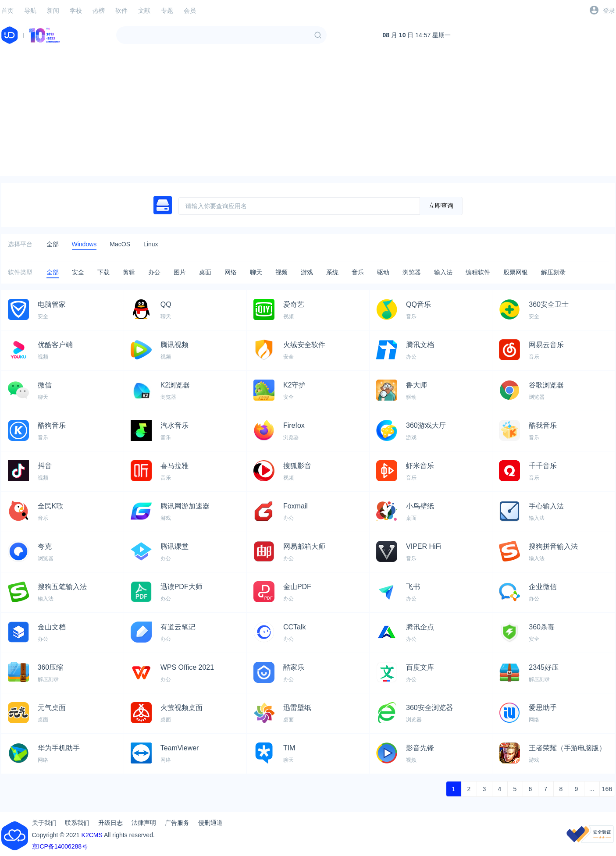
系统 (332, 272)
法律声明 (144, 823)
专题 (167, 11)
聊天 (256, 272)
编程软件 (478, 272)
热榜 (99, 11)
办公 (154, 272)
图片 (180, 272)
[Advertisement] (308, 115)
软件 (121, 11)
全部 (53, 244)
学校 (76, 11)
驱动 (383, 272)
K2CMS (92, 835)
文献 (144, 11)
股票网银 (516, 272)
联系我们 (77, 823)
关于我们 (44, 823)
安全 (78, 272)
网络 (231, 272)
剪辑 (129, 272)
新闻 (53, 11)
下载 (103, 272)
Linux (151, 244)
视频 (281, 272)
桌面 (205, 272)
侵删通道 (210, 823)
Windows (84, 244)
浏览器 (412, 272)
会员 (190, 11)
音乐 (358, 272)
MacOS (120, 244)
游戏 (307, 272)
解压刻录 (553, 272)
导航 (30, 11)
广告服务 (177, 823)
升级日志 (110, 823)
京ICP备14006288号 (60, 846)
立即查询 (441, 206)
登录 (609, 11)
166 (607, 789)
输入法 (443, 272)
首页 (7, 11)
